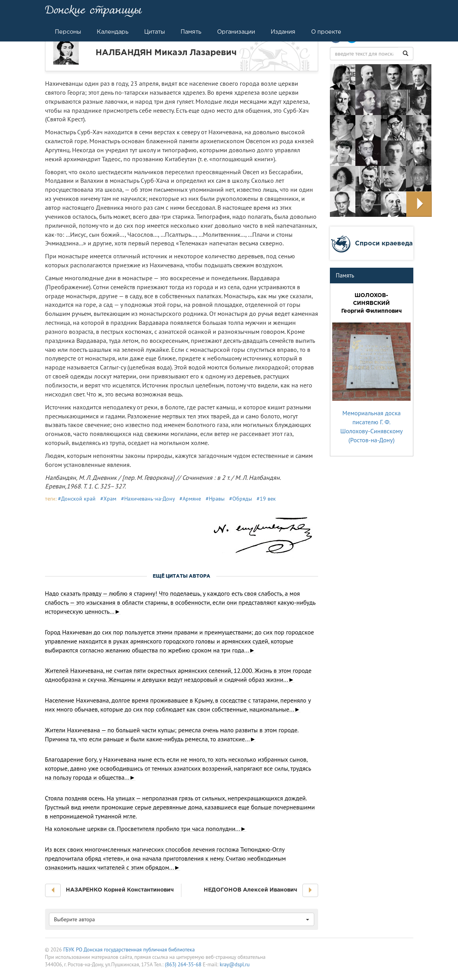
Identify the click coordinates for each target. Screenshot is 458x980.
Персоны (68, 32)
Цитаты (155, 32)
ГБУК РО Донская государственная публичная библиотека (129, 949)
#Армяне (190, 499)
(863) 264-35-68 (183, 964)
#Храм (108, 499)
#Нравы (215, 499)
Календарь (113, 32)
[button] (53, 890)
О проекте (326, 32)
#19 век (266, 499)
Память (191, 32)
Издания (283, 32)
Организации (236, 32)
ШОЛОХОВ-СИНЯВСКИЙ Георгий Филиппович (371, 303)
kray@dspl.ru (235, 964)
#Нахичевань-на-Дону (148, 499)
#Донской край (77, 499)
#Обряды (241, 499)
